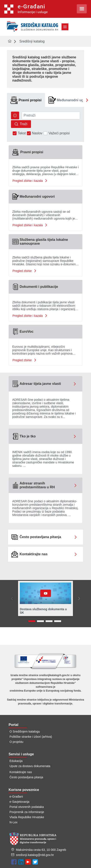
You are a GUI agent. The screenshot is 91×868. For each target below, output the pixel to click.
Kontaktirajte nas (21, 772)
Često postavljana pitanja (26, 777)
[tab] (26, 100)
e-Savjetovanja (19, 802)
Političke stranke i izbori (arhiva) (31, 737)
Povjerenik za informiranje (27, 812)
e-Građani (16, 797)
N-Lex (13, 822)
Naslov (37, 133)
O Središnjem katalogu (25, 731)
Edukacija (16, 761)
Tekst (22, 133)
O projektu (16, 742)
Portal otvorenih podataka (27, 807)
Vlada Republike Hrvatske (27, 817)
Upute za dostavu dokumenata (30, 766)
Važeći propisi (59, 133)
